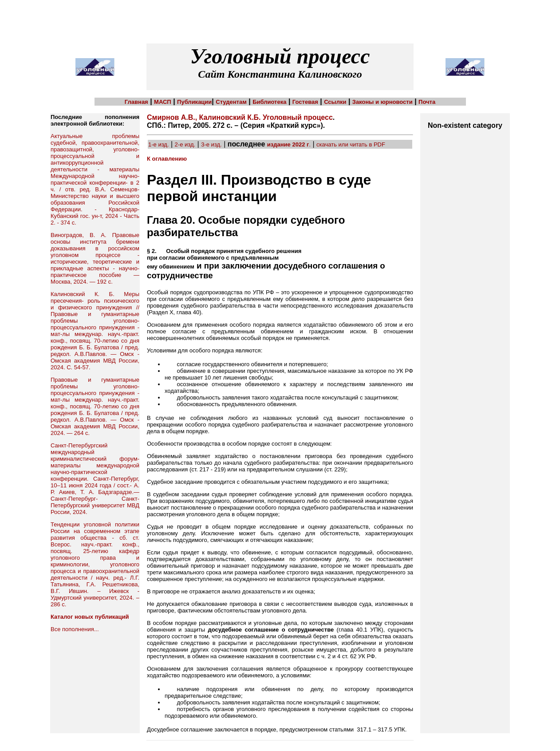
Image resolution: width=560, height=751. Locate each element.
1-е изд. (159, 144)
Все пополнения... (75, 629)
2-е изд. (185, 144)
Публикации (194, 102)
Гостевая (305, 102)
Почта (427, 102)
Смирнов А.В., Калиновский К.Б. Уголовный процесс (240, 117)
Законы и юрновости (383, 102)
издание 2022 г (288, 144)
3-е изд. (211, 144)
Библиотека (269, 102)
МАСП (163, 102)
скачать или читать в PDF (351, 144)
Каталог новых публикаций (90, 617)
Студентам (231, 102)
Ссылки (335, 102)
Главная (136, 102)
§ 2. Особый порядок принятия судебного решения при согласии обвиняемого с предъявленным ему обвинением (224, 259)
